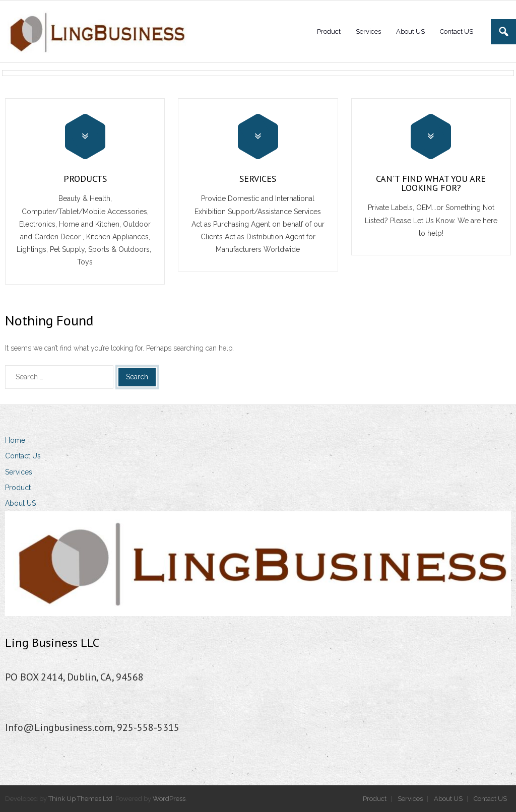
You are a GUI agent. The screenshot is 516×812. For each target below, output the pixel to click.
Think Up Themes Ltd (80, 799)
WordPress (169, 799)
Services (19, 472)
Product (18, 488)
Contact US (490, 799)
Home (15, 440)
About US (20, 503)
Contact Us (23, 456)
